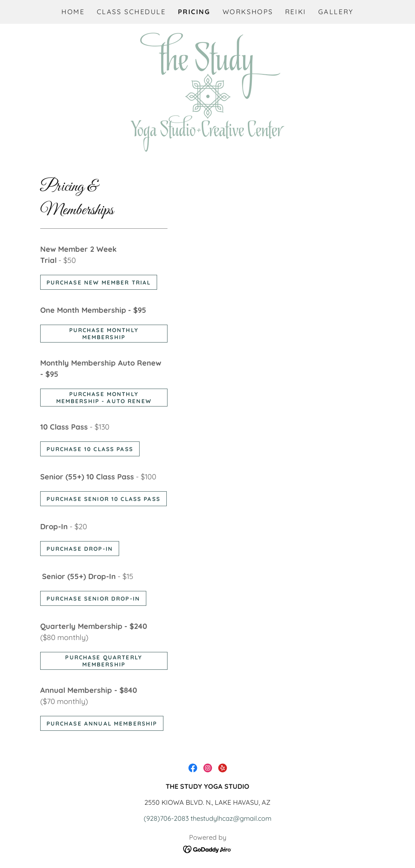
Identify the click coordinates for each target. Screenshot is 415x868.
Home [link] (73, 12)
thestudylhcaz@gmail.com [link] (231, 818)
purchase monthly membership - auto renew (104, 398)
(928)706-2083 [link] (166, 818)
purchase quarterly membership (104, 661)
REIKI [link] (296, 12)
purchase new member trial (99, 282)
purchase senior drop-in (93, 599)
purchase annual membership (102, 724)
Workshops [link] (248, 12)
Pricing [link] (194, 12)
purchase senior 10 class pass (103, 499)
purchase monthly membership (104, 334)
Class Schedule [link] (131, 12)
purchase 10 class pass (90, 449)
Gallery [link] (336, 12)
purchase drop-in (80, 549)
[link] (207, 91)
